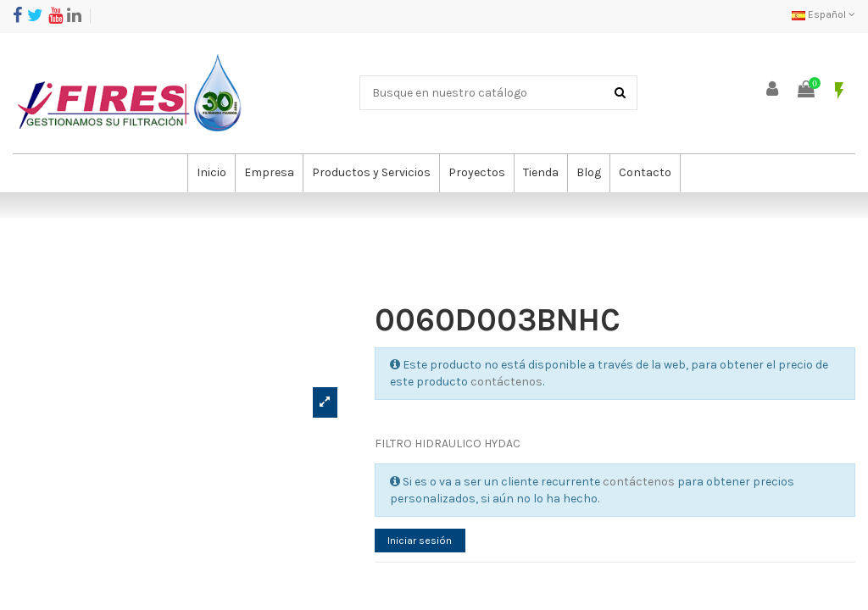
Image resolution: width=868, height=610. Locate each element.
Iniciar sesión (426, 542)
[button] (269, 173)
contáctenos (506, 382)
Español (823, 14)
